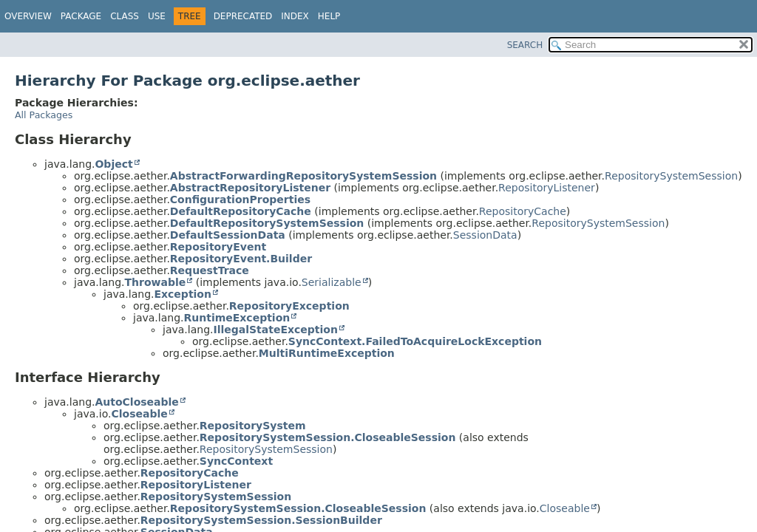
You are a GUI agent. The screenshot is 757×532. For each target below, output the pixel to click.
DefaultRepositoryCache (241, 211)
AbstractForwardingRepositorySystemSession (303, 176)
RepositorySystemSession (671, 176)
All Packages (44, 115)
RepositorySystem (253, 426)
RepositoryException (289, 306)
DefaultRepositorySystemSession (267, 223)
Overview (28, 16)
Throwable (155, 282)
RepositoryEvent (218, 247)
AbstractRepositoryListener (250, 188)
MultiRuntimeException (327, 353)
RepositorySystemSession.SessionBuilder (261, 520)
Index (295, 16)
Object (113, 164)
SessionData (485, 235)
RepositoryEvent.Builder (241, 259)
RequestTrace (210, 270)
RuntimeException (237, 318)
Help (329, 16)
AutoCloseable (136, 402)
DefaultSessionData (228, 235)
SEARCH (525, 45)
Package (81, 16)
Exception (183, 294)
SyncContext (236, 461)
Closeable (139, 414)
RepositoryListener (547, 188)
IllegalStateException (275, 330)
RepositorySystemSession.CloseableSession (328, 437)
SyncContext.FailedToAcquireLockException (415, 341)
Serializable (332, 282)
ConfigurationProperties (240, 199)
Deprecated (243, 16)
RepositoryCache (523, 211)
